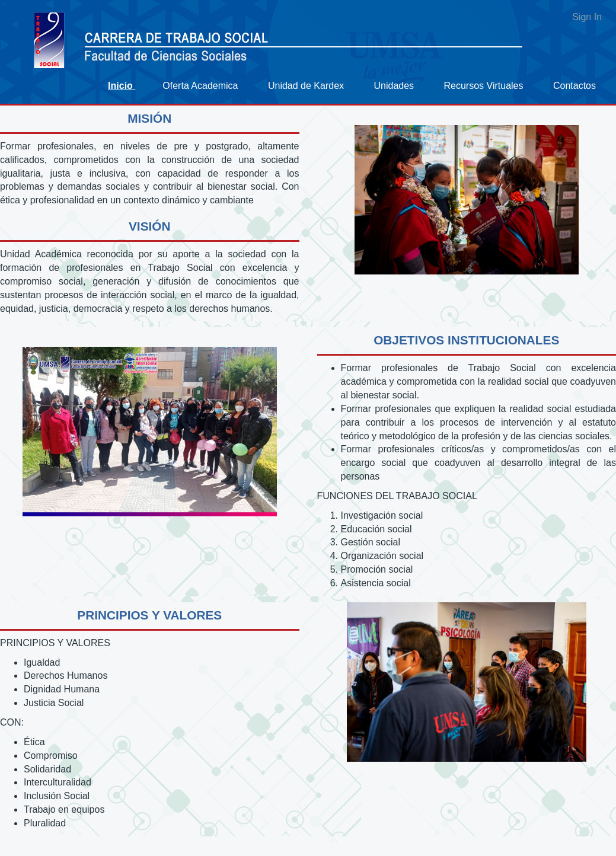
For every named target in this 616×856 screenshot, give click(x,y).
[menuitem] (126, 86)
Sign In (587, 17)
